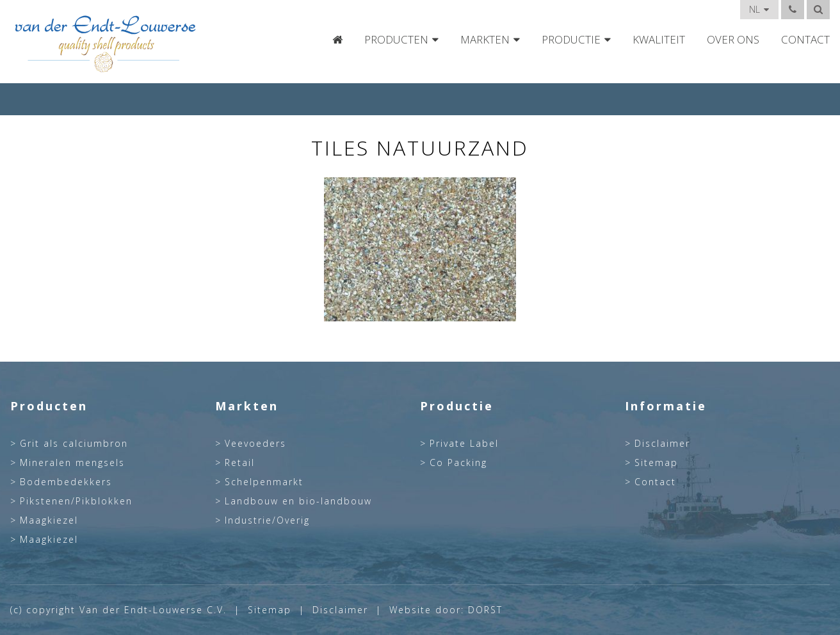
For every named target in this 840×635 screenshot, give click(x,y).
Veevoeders (255, 444)
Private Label (464, 444)
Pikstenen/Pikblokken (76, 501)
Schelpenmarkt (264, 482)
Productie (571, 40)
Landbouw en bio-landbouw (298, 501)
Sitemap (656, 463)
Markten (485, 40)
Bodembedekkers (66, 482)
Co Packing (458, 463)
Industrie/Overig (267, 520)
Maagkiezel (49, 520)
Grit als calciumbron (74, 444)
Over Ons (733, 40)
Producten (396, 40)
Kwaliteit (659, 40)
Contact (805, 40)
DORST (485, 610)
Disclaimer (662, 444)
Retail (240, 463)
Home (337, 40)
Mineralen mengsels (72, 463)
